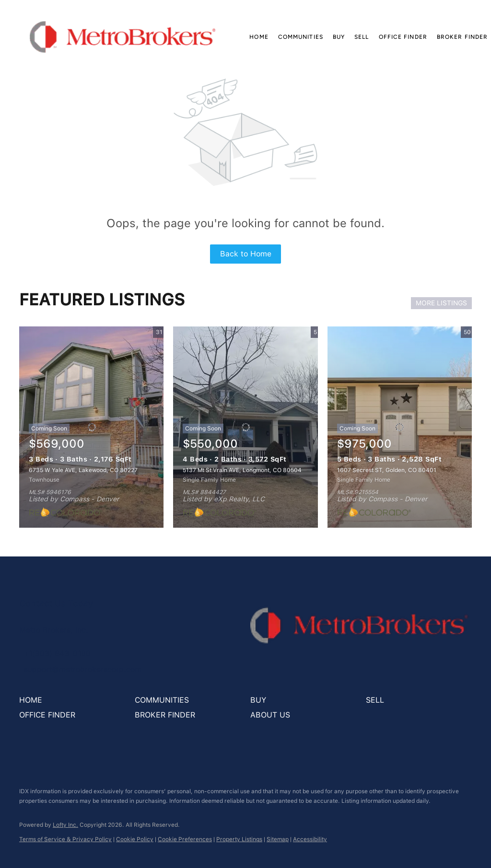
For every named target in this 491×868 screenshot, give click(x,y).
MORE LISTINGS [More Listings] (441, 303)
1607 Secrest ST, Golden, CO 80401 (387, 470)
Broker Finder (462, 37)
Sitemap (278, 839)
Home (259, 37)
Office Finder (403, 37)
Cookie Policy (135, 839)
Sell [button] (362, 37)
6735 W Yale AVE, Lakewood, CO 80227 (83, 470)
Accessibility (310, 839)
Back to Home (246, 254)
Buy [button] (339, 37)
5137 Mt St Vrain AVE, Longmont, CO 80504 (242, 470)
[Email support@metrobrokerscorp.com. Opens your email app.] (80, 669)
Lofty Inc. (65, 825)
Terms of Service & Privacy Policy (65, 839)
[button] (123, 37)
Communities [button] (301, 37)
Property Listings (239, 839)
